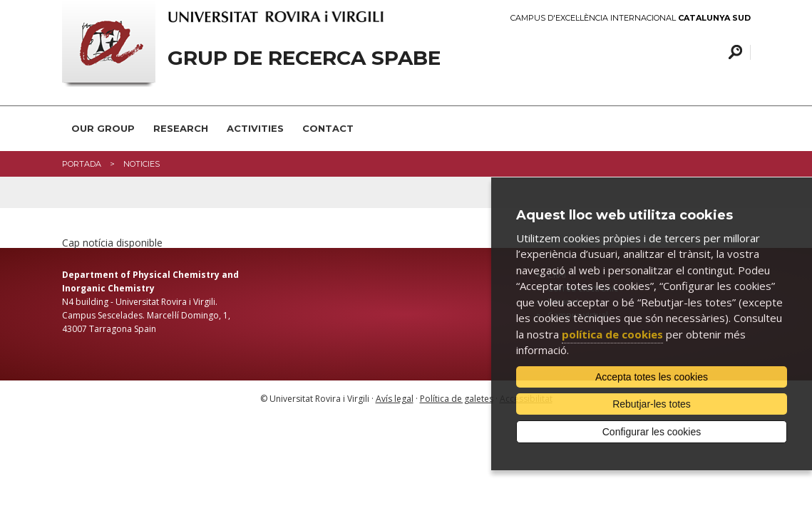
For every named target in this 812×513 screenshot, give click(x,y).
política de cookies (612, 334)
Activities (255, 128)
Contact (328, 128)
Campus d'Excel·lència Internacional (631, 18)
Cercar (733, 52)
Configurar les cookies (652, 432)
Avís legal (395, 399)
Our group (103, 128)
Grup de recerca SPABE (304, 58)
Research (181, 128)
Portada (82, 164)
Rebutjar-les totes (652, 404)
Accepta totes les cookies (652, 377)
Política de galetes (457, 399)
